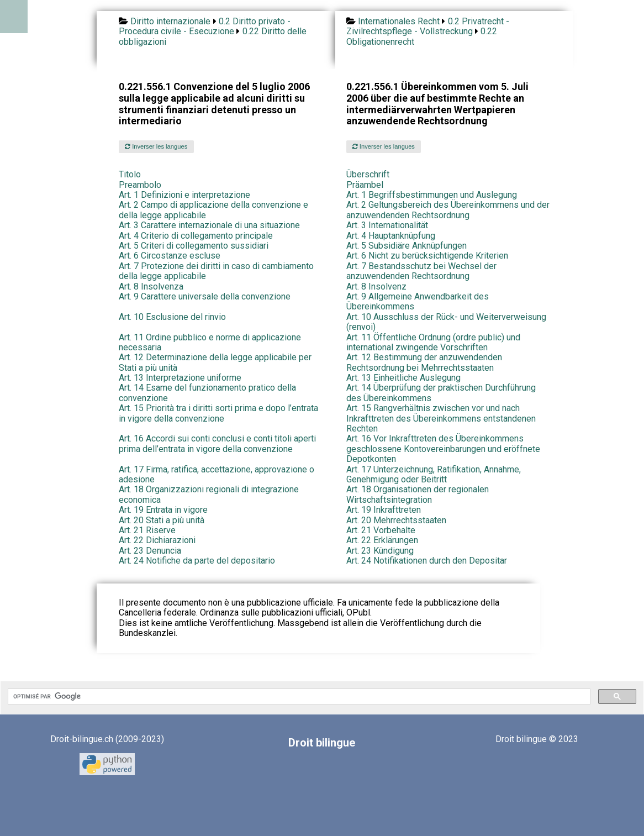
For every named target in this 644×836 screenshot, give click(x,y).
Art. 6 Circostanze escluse (170, 256)
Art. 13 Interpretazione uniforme (180, 378)
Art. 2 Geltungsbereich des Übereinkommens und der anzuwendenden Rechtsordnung (448, 210)
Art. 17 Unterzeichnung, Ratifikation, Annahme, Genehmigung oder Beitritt (434, 474)
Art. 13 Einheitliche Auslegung (403, 378)
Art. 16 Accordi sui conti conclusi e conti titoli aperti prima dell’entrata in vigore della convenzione (217, 443)
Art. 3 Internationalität (387, 225)
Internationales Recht (399, 21)
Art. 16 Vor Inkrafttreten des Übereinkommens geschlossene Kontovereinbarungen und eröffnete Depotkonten (443, 449)
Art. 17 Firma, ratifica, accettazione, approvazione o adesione (217, 474)
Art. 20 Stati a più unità (162, 520)
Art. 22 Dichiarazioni (157, 540)
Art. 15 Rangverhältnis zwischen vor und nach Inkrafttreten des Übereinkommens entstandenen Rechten (441, 418)
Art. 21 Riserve (147, 530)
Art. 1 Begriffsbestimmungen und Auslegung (432, 195)
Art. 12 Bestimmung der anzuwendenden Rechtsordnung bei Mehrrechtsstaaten (424, 362)
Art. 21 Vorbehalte (381, 530)
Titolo (130, 174)
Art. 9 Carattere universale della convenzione (205, 296)
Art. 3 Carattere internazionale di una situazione (209, 225)
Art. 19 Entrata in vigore (163, 510)
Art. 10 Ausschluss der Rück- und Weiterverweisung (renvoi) (446, 322)
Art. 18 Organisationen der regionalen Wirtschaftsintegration (418, 494)
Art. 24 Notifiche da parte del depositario (197, 561)
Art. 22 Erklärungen (382, 540)
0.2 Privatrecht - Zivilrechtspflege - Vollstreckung (428, 26)
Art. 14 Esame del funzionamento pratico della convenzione (207, 393)
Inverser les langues (156, 146)
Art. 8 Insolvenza (151, 286)
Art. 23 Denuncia (150, 551)
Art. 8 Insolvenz (376, 286)
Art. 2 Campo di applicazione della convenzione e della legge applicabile (213, 210)
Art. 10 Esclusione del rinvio (172, 317)
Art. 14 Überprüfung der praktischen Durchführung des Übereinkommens (441, 393)
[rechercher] (298, 697)
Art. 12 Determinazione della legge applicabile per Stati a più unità (215, 362)
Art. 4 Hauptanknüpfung (391, 236)
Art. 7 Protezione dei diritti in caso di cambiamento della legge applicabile (216, 271)
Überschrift (368, 174)
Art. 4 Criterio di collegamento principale (196, 236)
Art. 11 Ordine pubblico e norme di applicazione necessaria (210, 342)
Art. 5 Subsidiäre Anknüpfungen (407, 246)
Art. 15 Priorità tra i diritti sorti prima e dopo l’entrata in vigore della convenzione (218, 413)
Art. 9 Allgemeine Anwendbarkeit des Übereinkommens (418, 301)
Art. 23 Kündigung (380, 551)
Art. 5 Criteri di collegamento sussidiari (194, 246)
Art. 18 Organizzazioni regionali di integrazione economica (209, 494)
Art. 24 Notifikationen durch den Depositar (427, 561)
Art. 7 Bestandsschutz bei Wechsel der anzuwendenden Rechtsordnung (421, 271)
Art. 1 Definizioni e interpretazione (184, 195)
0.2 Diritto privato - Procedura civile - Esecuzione (205, 26)
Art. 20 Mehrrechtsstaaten (396, 520)
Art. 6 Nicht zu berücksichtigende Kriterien (427, 256)
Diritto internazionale (170, 21)
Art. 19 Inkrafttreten (384, 510)
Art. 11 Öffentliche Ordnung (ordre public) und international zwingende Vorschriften (433, 342)
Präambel (365, 185)
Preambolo (140, 185)
